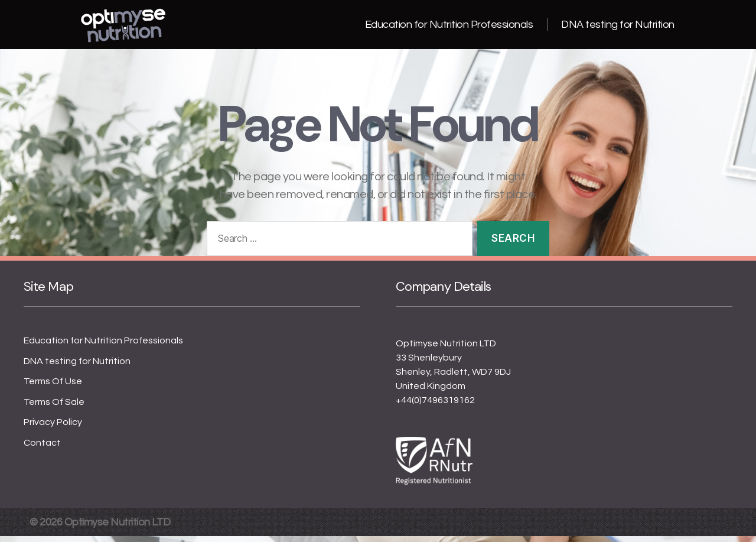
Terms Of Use (53, 387)
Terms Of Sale (54, 408)
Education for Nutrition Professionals (449, 27)
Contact (42, 449)
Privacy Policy (53, 428)
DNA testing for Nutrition (618, 27)
